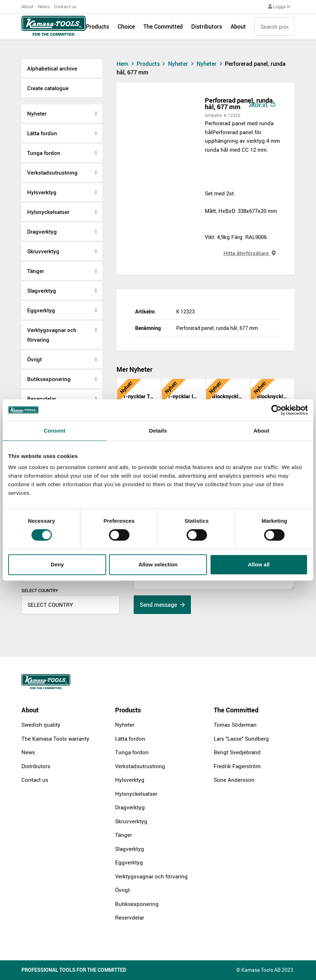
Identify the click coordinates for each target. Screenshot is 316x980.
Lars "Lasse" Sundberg (241, 738)
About (28, 6)
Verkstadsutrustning (52, 172)
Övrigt (34, 359)
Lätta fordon (42, 133)
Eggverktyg (41, 310)
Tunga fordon (44, 153)
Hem (126, 64)
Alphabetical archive (52, 68)
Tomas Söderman (235, 725)
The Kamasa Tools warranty (55, 738)
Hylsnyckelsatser (48, 212)
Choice (126, 29)
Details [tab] (158, 431)
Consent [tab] (55, 431)
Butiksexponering (49, 379)
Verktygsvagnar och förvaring (52, 335)
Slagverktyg (42, 291)
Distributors (207, 29)
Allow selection (158, 564)
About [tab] (261, 431)
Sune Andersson (234, 780)
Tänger (36, 271)
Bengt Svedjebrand (237, 752)
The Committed (163, 29)
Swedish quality (41, 725)
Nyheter (37, 113)
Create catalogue (48, 88)
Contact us (65, 6)
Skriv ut (262, 104)
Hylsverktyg (42, 192)
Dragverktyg (42, 231)
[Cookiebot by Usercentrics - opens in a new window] (276, 410)
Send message (162, 605)
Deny (57, 564)
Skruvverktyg (43, 251)
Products (97, 29)
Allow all (259, 564)
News (44, 6)
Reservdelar (130, 917)
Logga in (279, 6)
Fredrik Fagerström (237, 766)
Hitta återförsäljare (250, 253)
